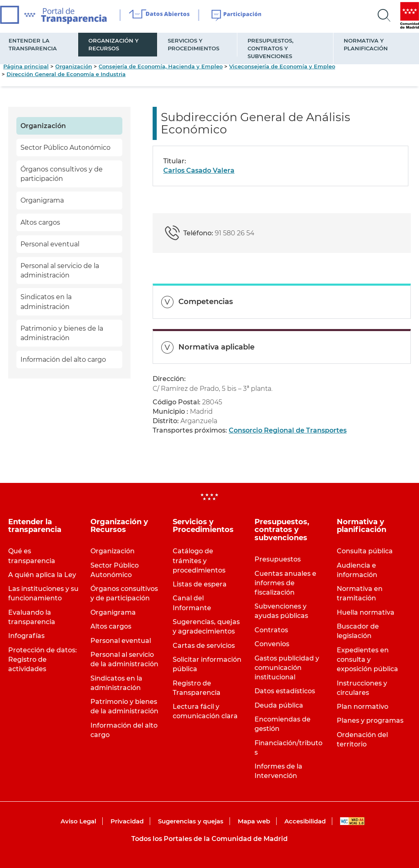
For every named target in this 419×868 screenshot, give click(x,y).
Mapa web (254, 821)
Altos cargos (40, 222)
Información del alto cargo (63, 360)
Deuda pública (279, 705)
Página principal (26, 66)
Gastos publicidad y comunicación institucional (287, 668)
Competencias (206, 302)
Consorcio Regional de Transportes (288, 430)
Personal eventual (50, 244)
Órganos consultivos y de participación (62, 174)
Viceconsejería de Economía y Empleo (282, 66)
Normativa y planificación (366, 44)
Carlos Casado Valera (199, 170)
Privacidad (127, 821)
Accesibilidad (305, 821)
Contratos (271, 630)
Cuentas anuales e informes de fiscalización (285, 583)
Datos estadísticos (285, 691)
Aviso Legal (78, 821)
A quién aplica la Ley (42, 575)
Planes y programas (370, 720)
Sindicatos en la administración (46, 302)
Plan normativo (363, 707)
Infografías (26, 636)
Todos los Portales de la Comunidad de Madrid (209, 839)
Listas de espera (200, 584)
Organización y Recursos (114, 44)
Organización (74, 66)
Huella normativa (366, 612)
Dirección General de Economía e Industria (66, 74)
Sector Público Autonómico (65, 148)
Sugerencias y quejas (191, 821)
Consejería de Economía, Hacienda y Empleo (161, 66)
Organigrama (42, 200)
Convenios (272, 644)
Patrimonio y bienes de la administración (62, 333)
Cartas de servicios (204, 646)
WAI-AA (352, 821)
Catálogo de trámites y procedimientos (199, 560)
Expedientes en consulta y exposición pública (367, 659)
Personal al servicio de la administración (60, 271)
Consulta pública (365, 551)
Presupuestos (278, 559)
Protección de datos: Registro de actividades (43, 659)
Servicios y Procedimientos (194, 44)
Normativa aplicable (216, 347)
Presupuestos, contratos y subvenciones (270, 48)
